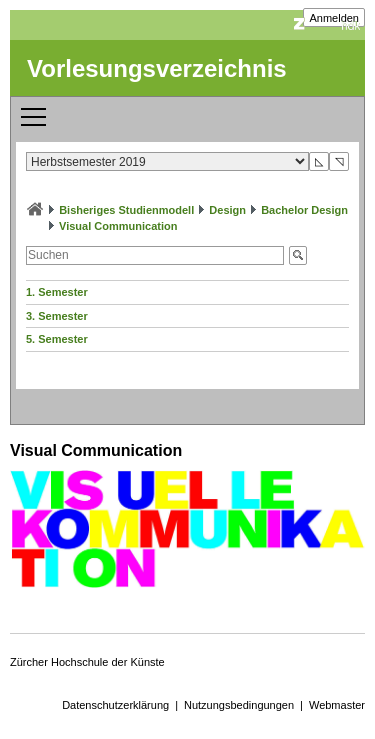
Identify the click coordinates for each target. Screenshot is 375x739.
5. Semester (57, 339)
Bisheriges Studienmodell (126, 210)
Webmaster (337, 705)
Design (227, 210)
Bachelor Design (304, 210)
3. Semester (57, 316)
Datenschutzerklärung (115, 705)
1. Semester (57, 292)
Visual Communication (118, 226)
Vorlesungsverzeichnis (157, 68)
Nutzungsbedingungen (239, 705)
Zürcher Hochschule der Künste (87, 662)
